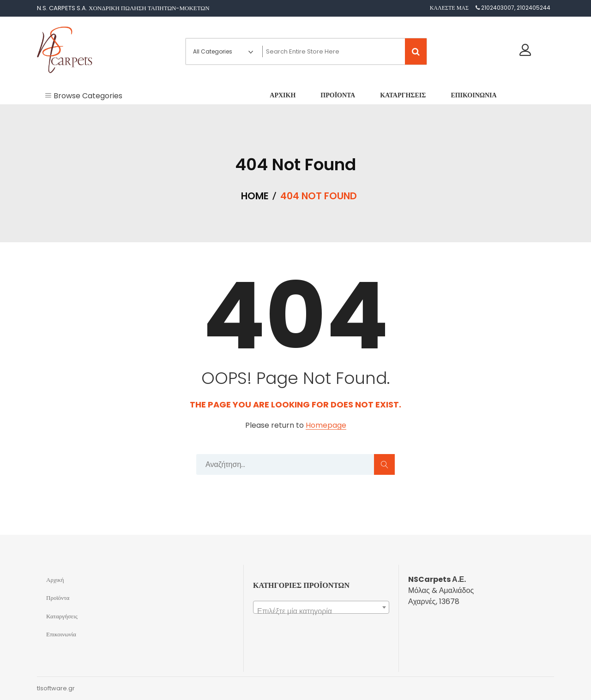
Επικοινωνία (61, 634)
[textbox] (321, 611)
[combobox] (321, 607)
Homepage (326, 426)
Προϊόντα (58, 598)
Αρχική (55, 580)
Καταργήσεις (62, 616)
